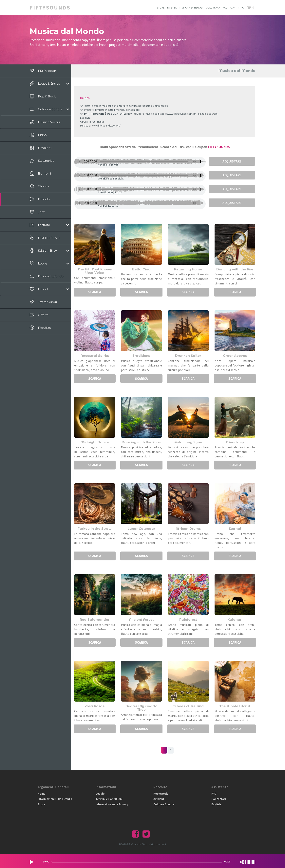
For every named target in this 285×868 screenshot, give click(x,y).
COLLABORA (213, 8)
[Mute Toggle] (242, 862)
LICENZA (172, 8)
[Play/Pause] (31, 862)
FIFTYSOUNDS (219, 147)
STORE (161, 8)
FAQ (225, 8)
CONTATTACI (237, 8)
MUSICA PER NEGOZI (191, 8)
